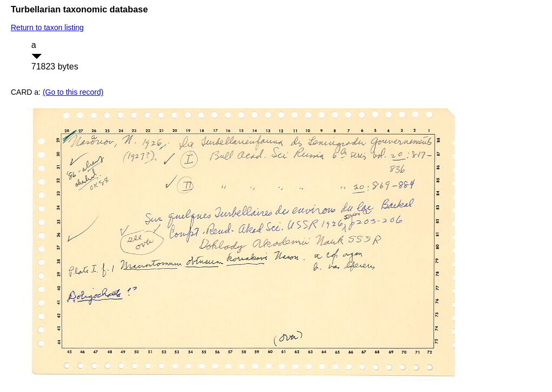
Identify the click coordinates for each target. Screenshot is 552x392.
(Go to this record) (73, 92)
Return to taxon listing (47, 27)
